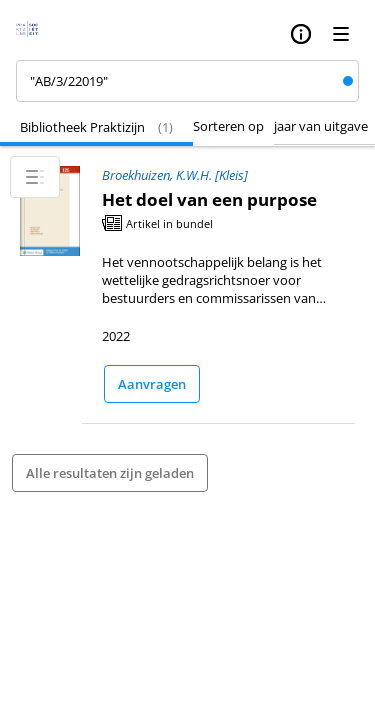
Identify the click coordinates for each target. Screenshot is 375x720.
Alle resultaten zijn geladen (110, 473)
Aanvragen (152, 384)
